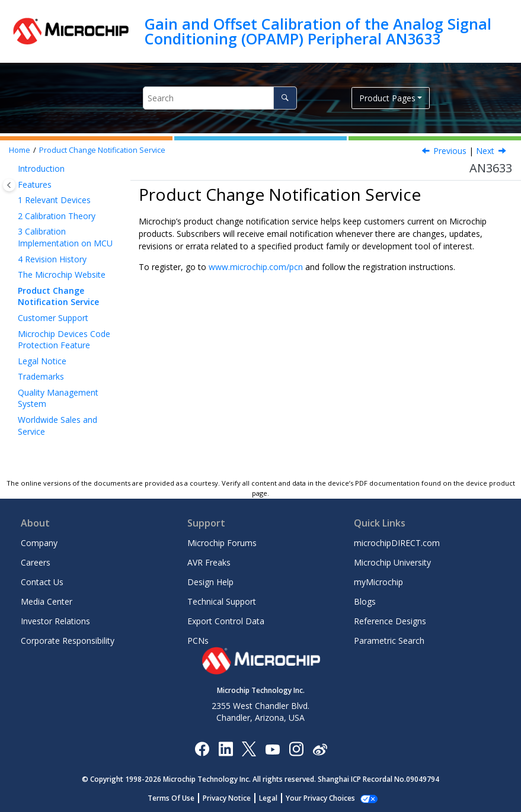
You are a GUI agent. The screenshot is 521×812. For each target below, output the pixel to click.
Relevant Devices (54, 200)
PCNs (198, 641)
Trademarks (41, 376)
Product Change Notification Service (102, 150)
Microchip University (392, 562)
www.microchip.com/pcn (256, 267)
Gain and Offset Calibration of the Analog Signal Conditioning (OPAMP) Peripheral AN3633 (318, 31)
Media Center (47, 601)
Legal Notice (42, 361)
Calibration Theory (57, 216)
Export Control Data (226, 621)
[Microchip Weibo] (320, 748)
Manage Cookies (320, 798)
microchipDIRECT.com (397, 543)
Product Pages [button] (387, 98)
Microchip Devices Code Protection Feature (64, 340)
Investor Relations (55, 621)
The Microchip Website (62, 275)
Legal (275, 798)
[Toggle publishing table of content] (9, 185)
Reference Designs (390, 621)
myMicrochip (378, 582)
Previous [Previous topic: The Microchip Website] (450, 151)
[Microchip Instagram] (296, 748)
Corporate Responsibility (68, 641)
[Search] (285, 98)
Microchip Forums (222, 543)
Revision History (52, 259)
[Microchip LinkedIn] (226, 748)
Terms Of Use (178, 798)
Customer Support (53, 318)
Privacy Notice (233, 798)
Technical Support (222, 601)
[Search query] (220, 98)
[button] (13, 169)
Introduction (41, 169)
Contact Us (42, 582)
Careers (36, 562)
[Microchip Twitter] (249, 748)
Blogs (365, 601)
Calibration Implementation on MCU (65, 237)
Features (35, 184)
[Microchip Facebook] (202, 748)
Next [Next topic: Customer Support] (485, 151)
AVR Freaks (209, 562)
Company (39, 543)
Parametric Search (389, 641)
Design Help (210, 582)
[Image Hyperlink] (272, 748)
